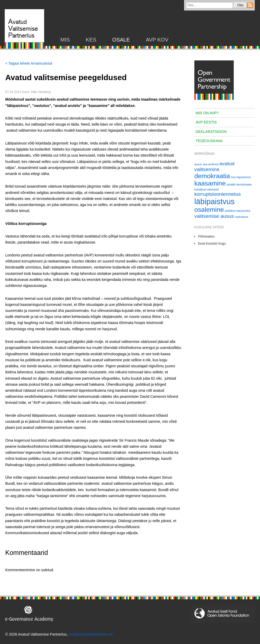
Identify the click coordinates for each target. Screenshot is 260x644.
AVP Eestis (206, 122)
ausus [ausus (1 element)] (198, 164)
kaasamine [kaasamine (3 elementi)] (210, 183)
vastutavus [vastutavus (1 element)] (241, 217)
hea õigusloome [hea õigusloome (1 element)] (241, 177)
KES (91, 40)
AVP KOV (157, 40)
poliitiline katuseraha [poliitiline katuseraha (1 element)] (238, 211)
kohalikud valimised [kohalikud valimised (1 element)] (206, 189)
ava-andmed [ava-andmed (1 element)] (210, 164)
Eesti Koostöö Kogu (212, 244)
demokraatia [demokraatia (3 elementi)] (212, 176)
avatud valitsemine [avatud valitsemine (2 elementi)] (214, 166)
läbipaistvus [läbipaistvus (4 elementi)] (214, 201)
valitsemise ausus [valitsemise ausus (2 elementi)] (214, 216)
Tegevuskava (209, 141)
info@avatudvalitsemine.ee (91, 634)
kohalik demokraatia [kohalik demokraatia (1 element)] (239, 184)
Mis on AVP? (207, 113)
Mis (65, 40)
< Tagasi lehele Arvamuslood (29, 63)
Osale (121, 40)
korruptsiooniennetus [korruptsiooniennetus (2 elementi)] (218, 194)
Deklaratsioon (211, 132)
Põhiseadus (206, 236)
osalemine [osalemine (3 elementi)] (209, 210)
